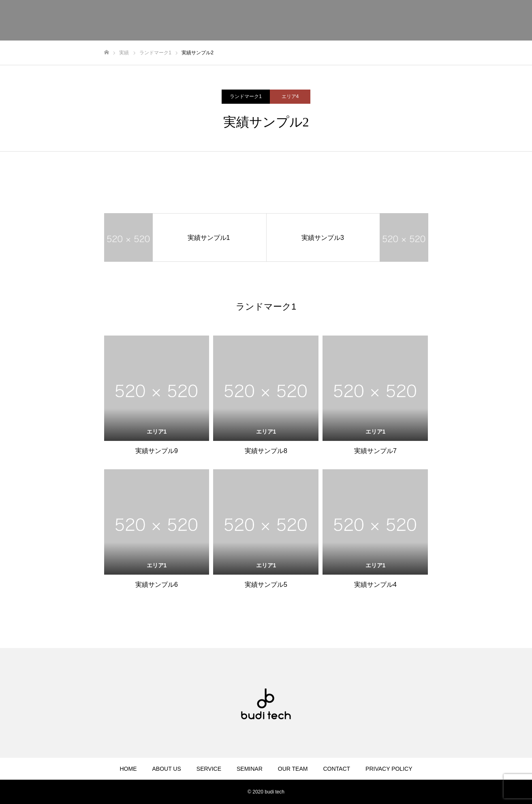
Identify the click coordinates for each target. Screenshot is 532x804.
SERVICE (209, 769)
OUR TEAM (293, 769)
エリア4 (290, 96)
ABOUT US (166, 769)
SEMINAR (250, 769)
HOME (128, 769)
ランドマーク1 (246, 96)
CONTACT (337, 769)
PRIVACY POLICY (389, 769)
